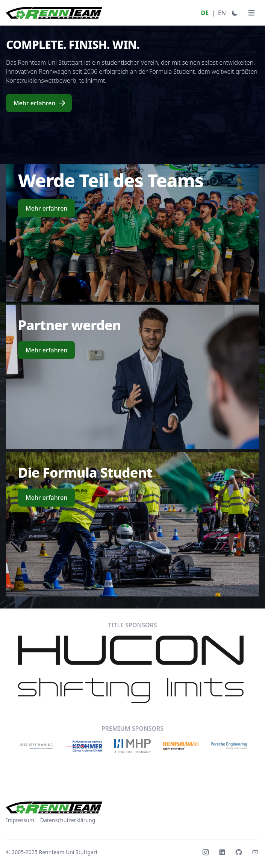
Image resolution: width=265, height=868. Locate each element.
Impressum (20, 820)
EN (222, 13)
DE (205, 13)
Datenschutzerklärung (68, 820)
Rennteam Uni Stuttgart (68, 852)
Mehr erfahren (40, 103)
